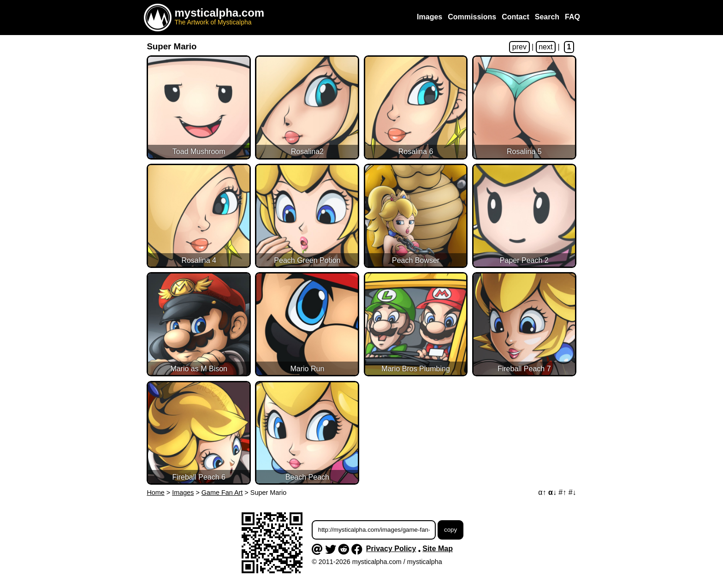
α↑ (542, 492)
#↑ (562, 492)
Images (183, 493)
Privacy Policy (391, 549)
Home (155, 493)
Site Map (438, 549)
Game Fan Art (222, 493)
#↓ (572, 492)
